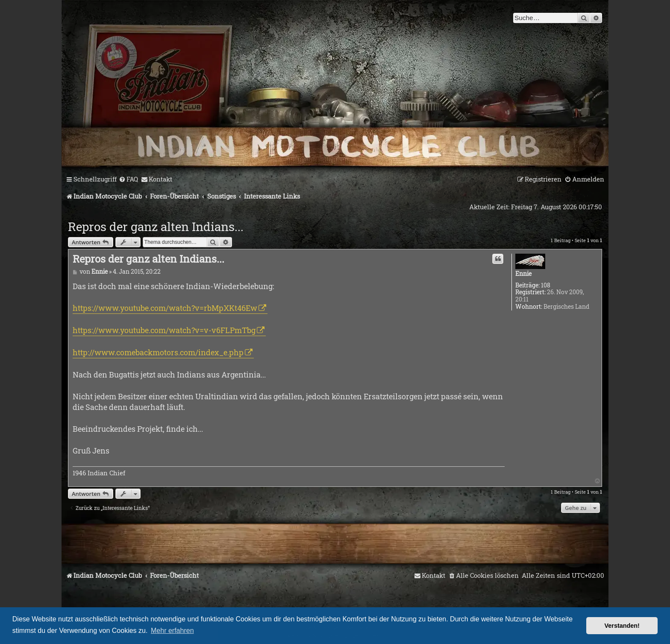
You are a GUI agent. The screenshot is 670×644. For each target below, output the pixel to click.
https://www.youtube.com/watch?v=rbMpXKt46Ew (165, 308)
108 (546, 285)
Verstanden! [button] (622, 626)
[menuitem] (128, 179)
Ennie (523, 274)
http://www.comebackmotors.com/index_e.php (158, 352)
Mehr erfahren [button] (172, 631)
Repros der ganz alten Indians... (156, 227)
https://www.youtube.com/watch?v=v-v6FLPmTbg (164, 330)
